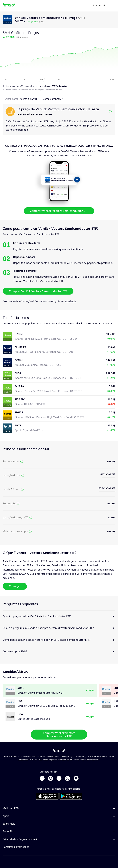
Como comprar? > (53, 99)
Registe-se (7, 86)
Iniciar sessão (98, 5)
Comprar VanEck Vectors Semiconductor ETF (59, 211)
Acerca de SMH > (29, 99)
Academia (71, 301)
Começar (15, 586)
